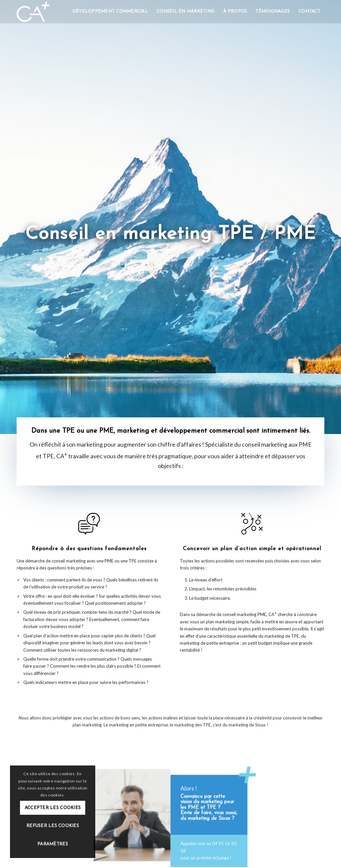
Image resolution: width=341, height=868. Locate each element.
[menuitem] (110, 12)
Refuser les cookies (53, 826)
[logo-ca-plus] (33, 12)
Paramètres (53, 844)
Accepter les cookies (53, 808)
